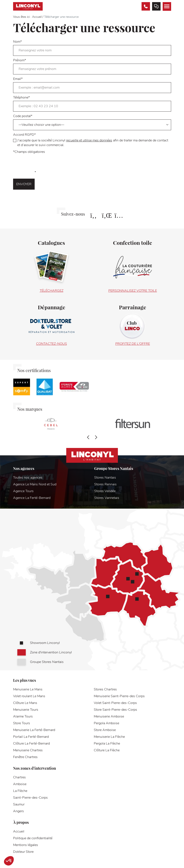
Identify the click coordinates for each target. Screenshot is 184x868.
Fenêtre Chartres (25, 757)
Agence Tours (23, 491)
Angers (18, 811)
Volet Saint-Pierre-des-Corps (115, 703)
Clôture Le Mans (25, 703)
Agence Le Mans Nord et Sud (35, 484)
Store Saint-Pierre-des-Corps (115, 710)
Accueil (37, 17)
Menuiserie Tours (26, 710)
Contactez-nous (52, 344)
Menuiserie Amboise (109, 716)
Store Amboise (105, 730)
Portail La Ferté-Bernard (31, 737)
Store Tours (22, 723)
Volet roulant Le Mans (29, 696)
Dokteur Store (23, 852)
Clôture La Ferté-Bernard (31, 743)
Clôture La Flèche (107, 750)
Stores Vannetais (107, 498)
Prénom (92, 66)
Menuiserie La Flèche (109, 737)
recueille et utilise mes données (89, 140)
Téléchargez (52, 291)
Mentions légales (26, 845)
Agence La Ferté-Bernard (32, 498)
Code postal (92, 122)
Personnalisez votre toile (133, 291)
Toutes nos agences (28, 478)
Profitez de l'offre (133, 344)
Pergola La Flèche (107, 743)
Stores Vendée (105, 491)
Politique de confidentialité (33, 838)
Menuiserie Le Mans (28, 689)
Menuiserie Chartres (28, 750)
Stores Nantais (105, 478)
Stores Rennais (105, 484)
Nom (92, 48)
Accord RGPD (92, 140)
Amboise (20, 784)
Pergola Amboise (106, 723)
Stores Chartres (105, 689)
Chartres (19, 777)
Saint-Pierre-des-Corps (30, 798)
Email (92, 85)
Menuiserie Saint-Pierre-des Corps (119, 696)
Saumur (19, 804)
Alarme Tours (23, 716)
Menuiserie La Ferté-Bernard (34, 730)
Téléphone (92, 103)
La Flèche (20, 791)
